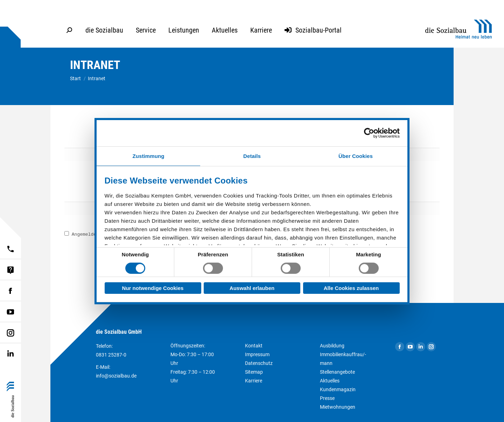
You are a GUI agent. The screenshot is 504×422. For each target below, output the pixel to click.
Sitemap (254, 372)
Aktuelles (330, 381)
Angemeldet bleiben (93, 234)
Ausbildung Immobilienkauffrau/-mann (343, 354)
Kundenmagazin (338, 389)
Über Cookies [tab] (356, 156)
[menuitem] (104, 30)
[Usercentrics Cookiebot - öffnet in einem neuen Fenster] (369, 133)
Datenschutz (259, 363)
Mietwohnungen (338, 407)
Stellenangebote (337, 372)
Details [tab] (252, 156)
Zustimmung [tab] (149, 156)
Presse (327, 398)
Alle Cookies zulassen (351, 288)
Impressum (257, 354)
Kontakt (254, 346)
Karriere (254, 381)
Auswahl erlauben (252, 288)
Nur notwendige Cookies (153, 288)
